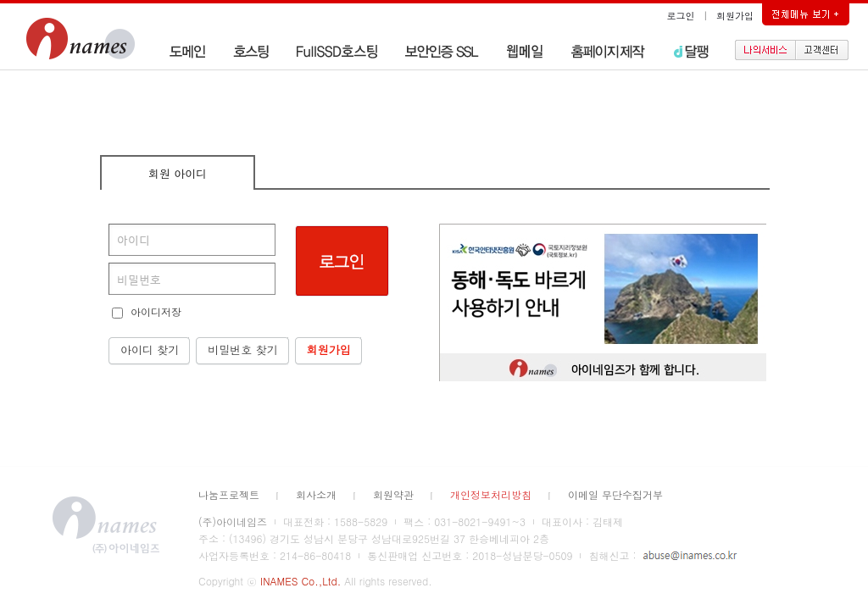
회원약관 (393, 494)
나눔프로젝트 (229, 494)
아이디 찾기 (150, 349)
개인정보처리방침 (491, 494)
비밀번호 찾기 (242, 349)
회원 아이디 (178, 173)
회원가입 (735, 16)
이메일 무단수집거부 (615, 494)
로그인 (681, 16)
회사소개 (316, 494)
